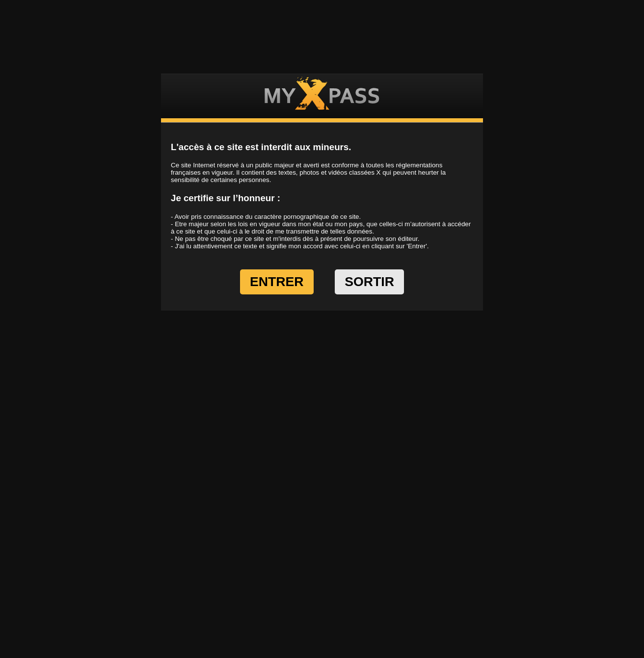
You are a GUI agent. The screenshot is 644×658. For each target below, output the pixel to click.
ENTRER (277, 282)
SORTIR (369, 282)
